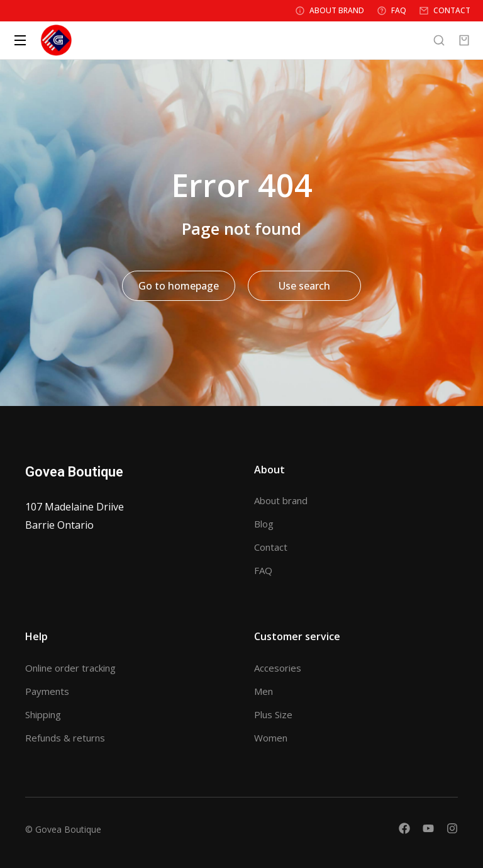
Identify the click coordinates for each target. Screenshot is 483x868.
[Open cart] (464, 40)
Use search (304, 286)
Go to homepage (179, 286)
